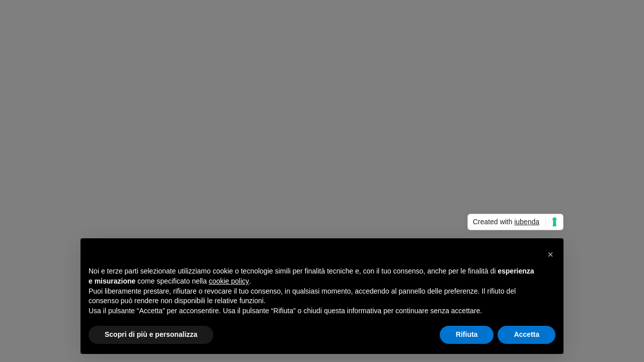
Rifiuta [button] (467, 334)
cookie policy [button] (229, 281)
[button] (550, 254)
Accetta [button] (527, 334)
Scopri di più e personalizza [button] (151, 334)
